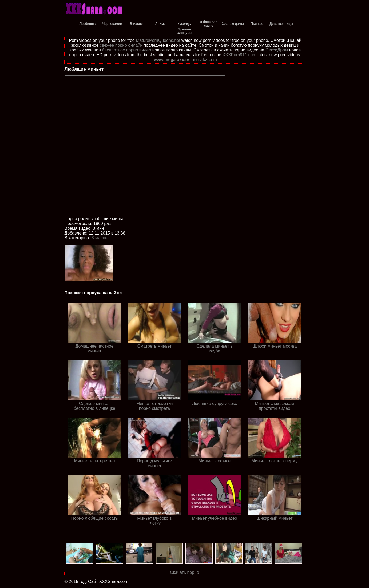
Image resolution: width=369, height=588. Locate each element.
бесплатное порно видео (126, 50)
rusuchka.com (204, 60)
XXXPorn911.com (239, 55)
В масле (99, 238)
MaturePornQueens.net (158, 40)
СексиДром (277, 50)
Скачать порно (184, 572)
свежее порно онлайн (121, 45)
